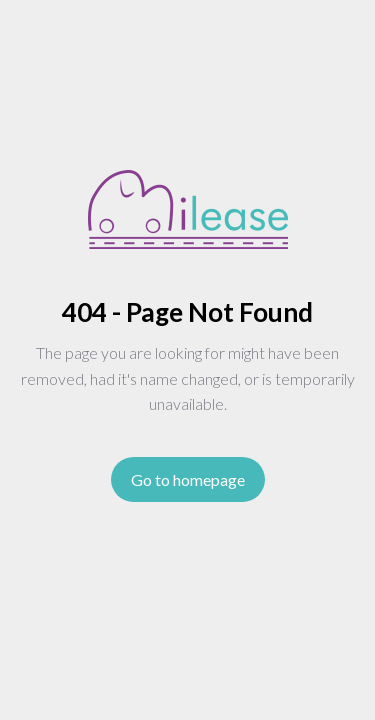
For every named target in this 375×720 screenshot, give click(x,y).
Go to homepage (188, 479)
